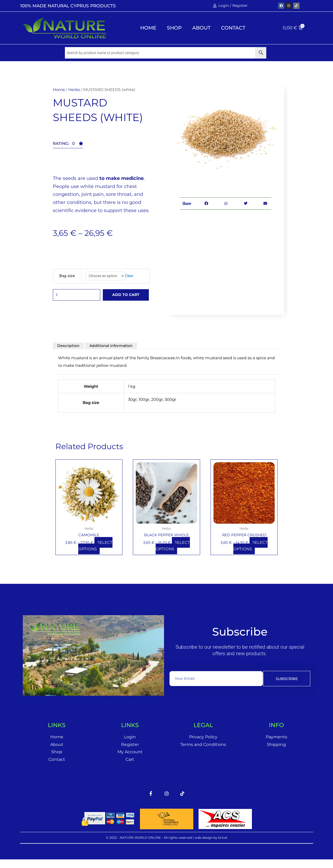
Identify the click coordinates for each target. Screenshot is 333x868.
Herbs (74, 90)
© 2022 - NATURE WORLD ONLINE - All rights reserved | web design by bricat (167, 845)
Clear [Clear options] (131, 277)
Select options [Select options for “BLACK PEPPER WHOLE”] (173, 552)
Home (148, 28)
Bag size (67, 277)
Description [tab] (69, 351)
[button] (68, 145)
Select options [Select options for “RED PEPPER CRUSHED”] (250, 552)
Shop (174, 28)
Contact (233, 28)
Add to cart (128, 299)
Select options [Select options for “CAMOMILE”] (95, 552)
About (201, 28)
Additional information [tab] (114, 351)
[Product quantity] (79, 299)
